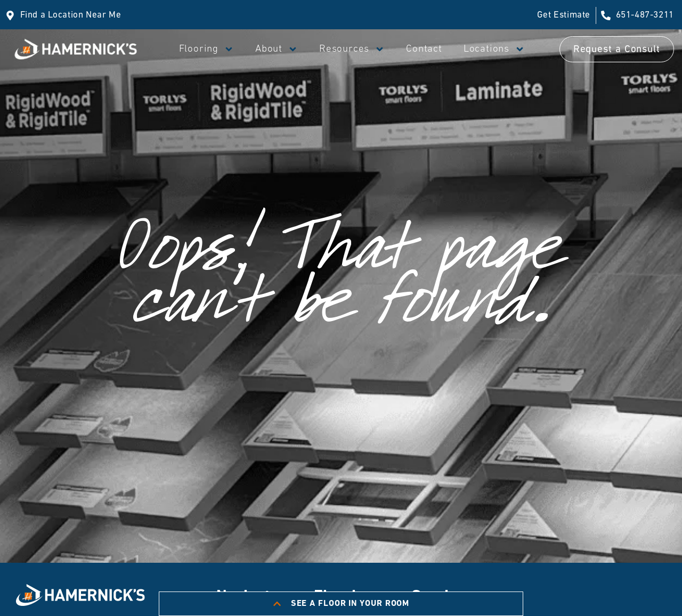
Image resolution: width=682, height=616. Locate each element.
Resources (352, 49)
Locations (494, 49)
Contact (424, 49)
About (277, 49)
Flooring (206, 49)
